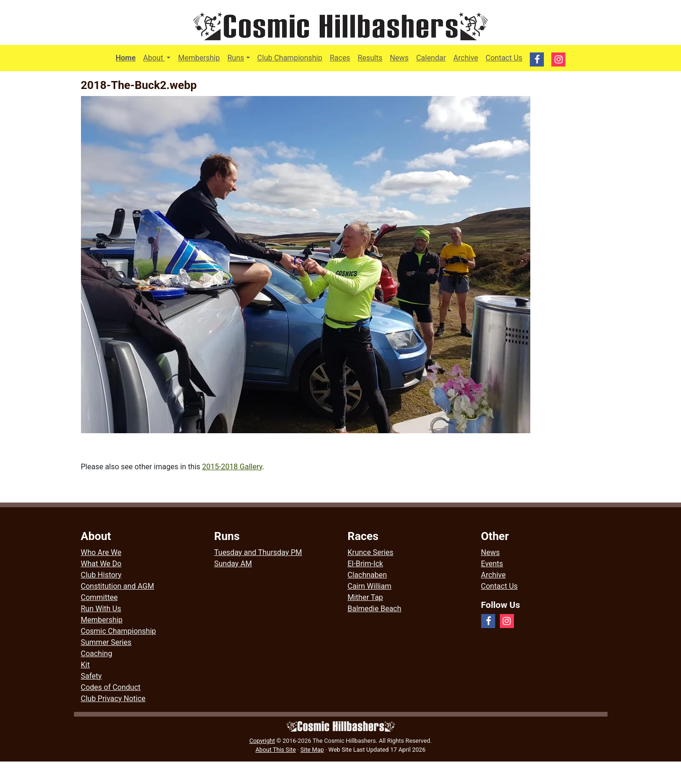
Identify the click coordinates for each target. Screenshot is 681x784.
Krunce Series (371, 552)
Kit (85, 665)
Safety (92, 676)
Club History (101, 575)
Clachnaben (367, 575)
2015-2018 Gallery (232, 467)
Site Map (312, 750)
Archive (466, 58)
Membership (199, 58)
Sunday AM (233, 564)
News (399, 58)
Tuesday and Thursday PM (258, 552)
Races (340, 58)
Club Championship (290, 58)
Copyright (262, 741)
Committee (99, 597)
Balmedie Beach (375, 609)
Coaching (97, 654)
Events (492, 564)
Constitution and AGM (118, 586)
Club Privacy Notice (113, 699)
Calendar (431, 58)
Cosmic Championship (119, 631)
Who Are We (101, 552)
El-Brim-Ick (366, 564)
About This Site (276, 750)
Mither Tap (366, 597)
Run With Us (101, 609)
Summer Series (106, 642)
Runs (236, 58)
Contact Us (504, 58)
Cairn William (370, 586)
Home (126, 58)
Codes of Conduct (111, 687)
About (159, 57)
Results (370, 58)
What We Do (101, 564)
